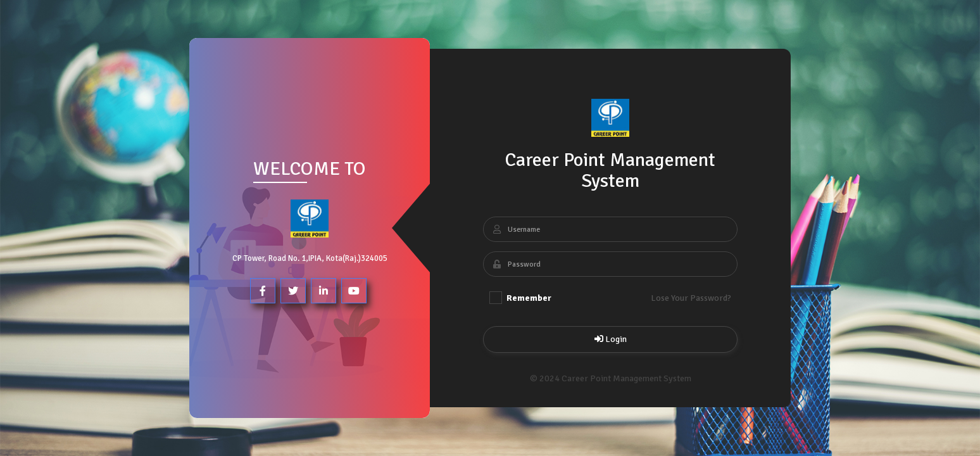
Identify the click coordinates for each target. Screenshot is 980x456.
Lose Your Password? (691, 298)
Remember (520, 298)
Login (611, 339)
